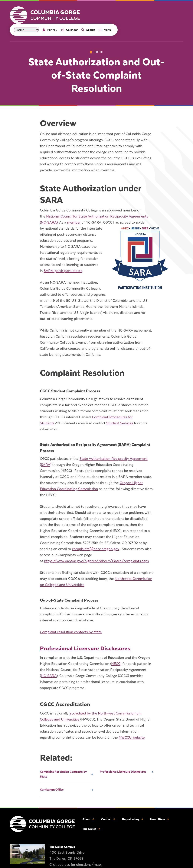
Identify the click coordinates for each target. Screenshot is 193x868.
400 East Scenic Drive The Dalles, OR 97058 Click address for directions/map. (75, 858)
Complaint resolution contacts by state (71, 632)
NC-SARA (49, 676)
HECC (116, 664)
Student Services (120, 423)
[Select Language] (26, 30)
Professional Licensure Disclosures (85, 648)
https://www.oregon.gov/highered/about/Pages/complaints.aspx (97, 561)
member (74, 222)
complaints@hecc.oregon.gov (96, 549)
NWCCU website (132, 737)
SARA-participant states (63, 271)
